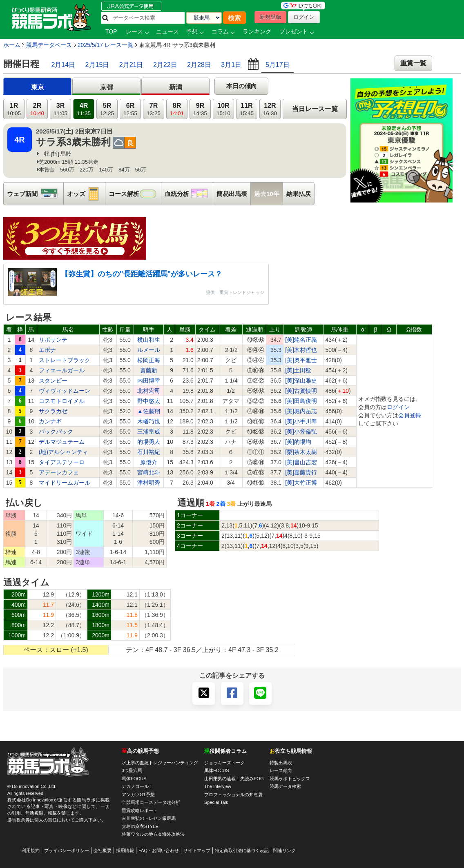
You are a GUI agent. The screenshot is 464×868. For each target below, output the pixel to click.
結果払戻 (299, 194)
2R (37, 109)
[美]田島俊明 (301, 401)
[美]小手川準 (301, 421)
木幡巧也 (149, 421)
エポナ (47, 350)
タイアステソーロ (62, 462)
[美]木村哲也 (301, 350)
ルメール (149, 350)
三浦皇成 (149, 432)
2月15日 (97, 65)
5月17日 (278, 65)
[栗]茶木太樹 (301, 452)
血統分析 (189, 194)
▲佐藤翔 (149, 411)
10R (223, 109)
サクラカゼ (53, 411)
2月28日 (199, 65)
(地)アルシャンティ (64, 452)
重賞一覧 (413, 63)
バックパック (56, 432)
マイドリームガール (65, 483)
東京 (38, 87)
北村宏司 (149, 391)
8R (177, 109)
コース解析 (135, 194)
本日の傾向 (242, 86)
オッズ (86, 194)
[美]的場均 (298, 442)
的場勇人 (149, 442)
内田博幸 (149, 381)
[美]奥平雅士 (301, 360)
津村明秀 (149, 483)
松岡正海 (149, 360)
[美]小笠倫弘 (301, 432)
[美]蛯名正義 (301, 340)
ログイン (398, 407)
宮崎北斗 (149, 472)
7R (154, 109)
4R (84, 109)
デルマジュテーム (62, 442)
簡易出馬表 (232, 194)
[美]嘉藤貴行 (301, 472)
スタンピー (53, 381)
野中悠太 (149, 401)
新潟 (176, 87)
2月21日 (131, 65)
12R (270, 109)
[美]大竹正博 (301, 483)
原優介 (149, 462)
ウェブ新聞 (35, 194)
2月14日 (63, 65)
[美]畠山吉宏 (301, 462)
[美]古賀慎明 (301, 391)
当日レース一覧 (315, 109)
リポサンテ (53, 340)
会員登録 (410, 415)
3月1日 (231, 65)
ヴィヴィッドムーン (65, 391)
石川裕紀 (149, 452)
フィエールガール (62, 370)
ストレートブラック (65, 360)
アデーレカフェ (59, 472)
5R (107, 109)
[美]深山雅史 (301, 381)
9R (200, 109)
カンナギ (50, 421)
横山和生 (149, 340)
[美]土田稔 (298, 370)
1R (14, 109)
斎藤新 (149, 370)
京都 (107, 87)
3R (60, 109)
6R (130, 109)
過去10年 (267, 194)
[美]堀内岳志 (301, 411)
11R (247, 109)
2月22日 (165, 65)
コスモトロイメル (62, 401)
